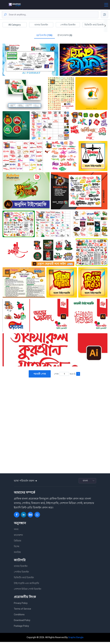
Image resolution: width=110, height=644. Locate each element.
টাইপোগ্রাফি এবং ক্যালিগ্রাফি (26, 585)
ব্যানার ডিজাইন (41, 25)
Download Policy (22, 622)
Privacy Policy (21, 605)
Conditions (19, 617)
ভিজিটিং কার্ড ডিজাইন (94, 25)
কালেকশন (18, 537)
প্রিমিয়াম (18, 543)
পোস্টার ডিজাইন (68, 25)
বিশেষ (17, 549)
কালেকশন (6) (65, 36)
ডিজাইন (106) (44, 36)
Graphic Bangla (76, 639)
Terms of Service (22, 611)
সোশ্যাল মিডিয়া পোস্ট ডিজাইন (27, 591)
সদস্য (16, 531)
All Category (15, 25)
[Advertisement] (56, 405)
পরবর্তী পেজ (40, 376)
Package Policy (21, 628)
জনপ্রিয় (17, 554)
